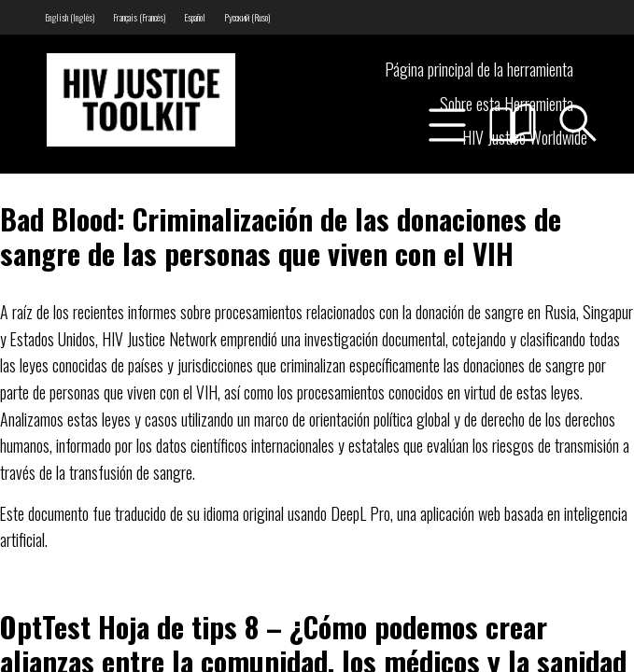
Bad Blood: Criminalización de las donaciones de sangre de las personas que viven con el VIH (281, 236)
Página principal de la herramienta (479, 69)
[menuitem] (70, 17)
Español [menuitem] (195, 17)
